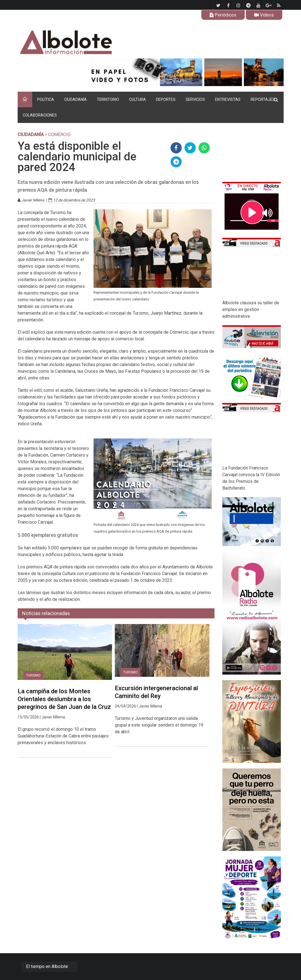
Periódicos (223, 15)
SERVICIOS (195, 99)
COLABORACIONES (40, 115)
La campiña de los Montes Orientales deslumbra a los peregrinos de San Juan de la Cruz (64, 699)
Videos (264, 15)
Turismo (33, 675)
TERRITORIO (108, 99)
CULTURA (137, 99)
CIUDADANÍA (75, 99)
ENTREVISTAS (228, 99)
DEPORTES (166, 99)
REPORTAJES (263, 99)
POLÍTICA (46, 99)
